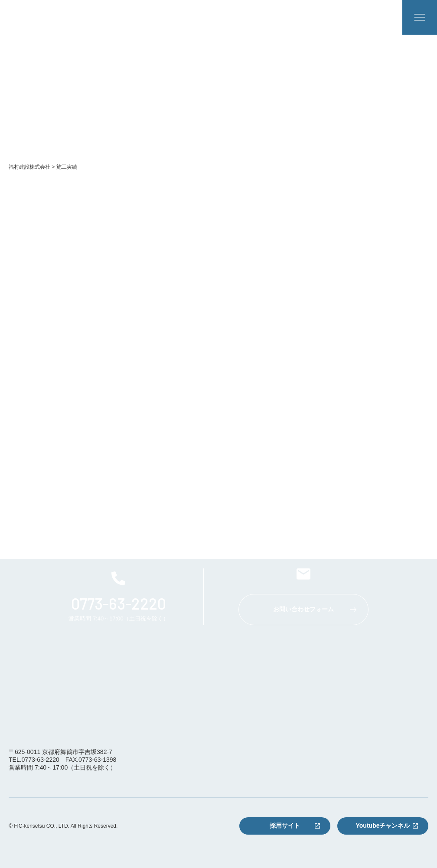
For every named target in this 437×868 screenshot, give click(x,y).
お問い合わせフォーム (303, 609)
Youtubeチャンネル (383, 826)
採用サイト (285, 826)
